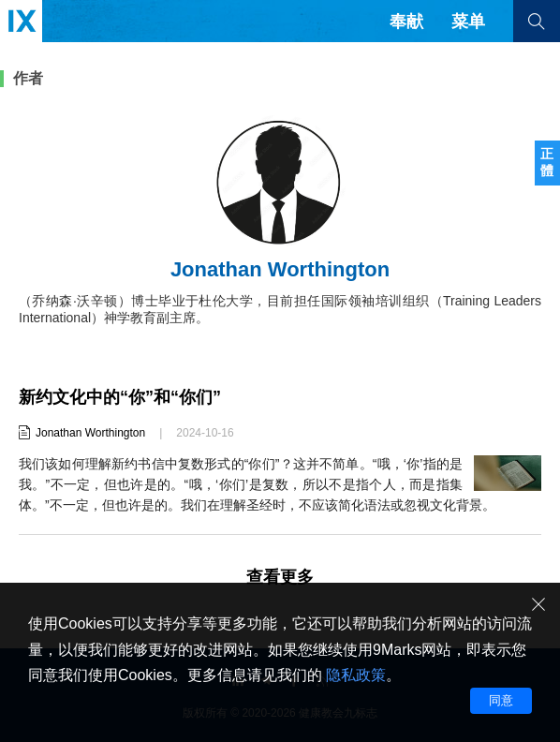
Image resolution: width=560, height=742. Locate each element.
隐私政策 (356, 675)
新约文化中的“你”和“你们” (120, 397)
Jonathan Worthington (90, 433)
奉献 (406, 22)
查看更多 (280, 577)
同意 (501, 700)
